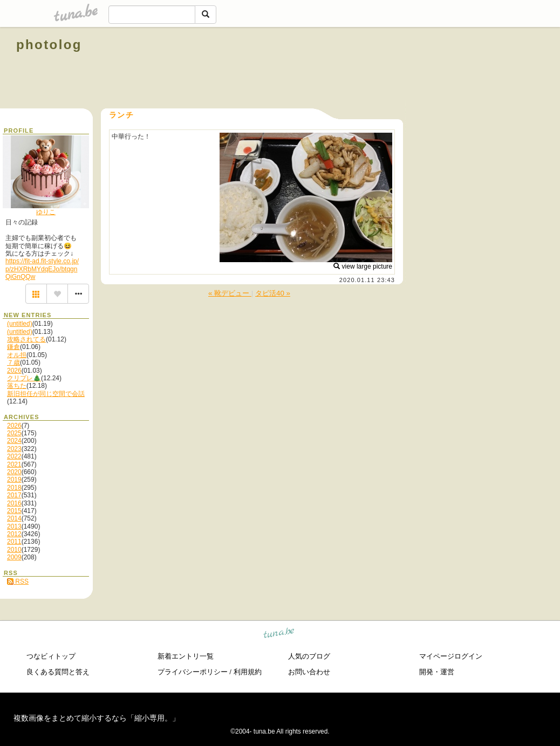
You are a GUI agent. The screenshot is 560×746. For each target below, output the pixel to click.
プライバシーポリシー (193, 672)
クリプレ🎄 (24, 378)
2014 (14, 518)
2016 (14, 503)
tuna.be (279, 635)
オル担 (17, 355)
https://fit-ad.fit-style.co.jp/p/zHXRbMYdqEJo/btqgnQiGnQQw (42, 269)
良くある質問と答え (58, 672)
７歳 (13, 362)
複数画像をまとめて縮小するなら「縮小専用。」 (97, 718)
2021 (14, 464)
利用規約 (248, 672)
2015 (14, 511)
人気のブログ (309, 656)
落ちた (17, 386)
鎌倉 (13, 347)
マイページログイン (451, 656)
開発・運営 (437, 672)
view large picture (363, 266)
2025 (14, 433)
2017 (14, 495)
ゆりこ (46, 212)
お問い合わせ (309, 672)
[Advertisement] (421, 69)
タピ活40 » (273, 293)
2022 (14, 456)
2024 (14, 441)
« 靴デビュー (230, 293)
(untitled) (20, 324)
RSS (18, 581)
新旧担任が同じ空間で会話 (46, 394)
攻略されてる (26, 339)
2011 (14, 542)
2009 (14, 557)
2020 (14, 472)
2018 (14, 488)
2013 (14, 526)
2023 (14, 449)
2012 (14, 534)
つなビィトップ (51, 656)
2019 (14, 480)
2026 (14, 371)
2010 (14, 550)
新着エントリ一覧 (186, 656)
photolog (49, 45)
